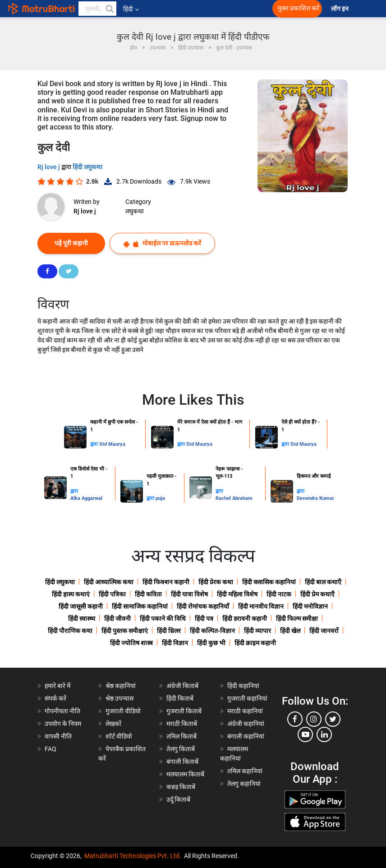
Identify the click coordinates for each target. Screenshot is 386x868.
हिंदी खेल (290, 631)
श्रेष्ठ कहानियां (121, 686)
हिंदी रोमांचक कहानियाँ (203, 606)
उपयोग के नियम (63, 724)
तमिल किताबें (182, 736)
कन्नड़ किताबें (181, 787)
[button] (109, 9)
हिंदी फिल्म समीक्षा (297, 619)
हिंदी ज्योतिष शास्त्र (131, 643)
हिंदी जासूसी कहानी (81, 606)
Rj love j (49, 167)
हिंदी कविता (148, 594)
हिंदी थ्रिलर (169, 631)
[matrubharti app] (199, 9)
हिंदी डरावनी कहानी (245, 619)
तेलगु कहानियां (244, 784)
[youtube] (305, 734)
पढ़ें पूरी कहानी (71, 243)
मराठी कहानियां (245, 711)
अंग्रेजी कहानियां (246, 724)
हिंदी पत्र (204, 619)
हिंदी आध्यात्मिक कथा (109, 582)
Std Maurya (112, 444)
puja (160, 498)
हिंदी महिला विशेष (237, 594)
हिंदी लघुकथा (87, 167)
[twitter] (333, 719)
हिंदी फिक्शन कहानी (166, 582)
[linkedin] (324, 734)
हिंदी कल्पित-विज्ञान (212, 631)
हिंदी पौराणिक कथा (70, 631)
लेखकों (113, 724)
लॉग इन (340, 9)
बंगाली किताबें (182, 762)
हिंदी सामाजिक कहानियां (140, 606)
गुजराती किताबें (184, 711)
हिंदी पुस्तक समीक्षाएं (125, 631)
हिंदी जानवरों (324, 631)
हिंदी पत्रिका (112, 594)
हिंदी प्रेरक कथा (216, 582)
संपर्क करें (55, 698)
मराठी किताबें (182, 724)
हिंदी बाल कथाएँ (323, 582)
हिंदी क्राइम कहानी (255, 643)
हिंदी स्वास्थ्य (82, 619)
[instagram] (314, 719)
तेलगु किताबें (181, 749)
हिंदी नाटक (279, 594)
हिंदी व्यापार (257, 631)
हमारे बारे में (57, 686)
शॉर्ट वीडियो (119, 736)
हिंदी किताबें (180, 698)
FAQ (51, 749)
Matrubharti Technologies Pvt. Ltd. (133, 856)
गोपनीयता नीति (62, 711)
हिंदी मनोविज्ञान (310, 606)
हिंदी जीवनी (117, 619)
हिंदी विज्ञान (175, 643)
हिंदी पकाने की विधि (163, 619)
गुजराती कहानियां (247, 698)
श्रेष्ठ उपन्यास (119, 698)
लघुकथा (135, 211)
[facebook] (295, 719)
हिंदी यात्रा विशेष (189, 594)
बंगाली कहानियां (246, 736)
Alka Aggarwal (86, 498)
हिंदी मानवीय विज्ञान (261, 606)
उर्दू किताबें (178, 799)
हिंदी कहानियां (243, 686)
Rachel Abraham (234, 498)
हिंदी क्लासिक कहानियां (269, 582)
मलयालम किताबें (185, 774)
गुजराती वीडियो (123, 711)
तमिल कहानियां (245, 771)
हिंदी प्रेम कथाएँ (317, 594)
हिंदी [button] (131, 9)
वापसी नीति (58, 736)
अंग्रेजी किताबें (182, 686)
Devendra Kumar (315, 498)
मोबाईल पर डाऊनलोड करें (162, 243)
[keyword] (97, 9)
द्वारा (95, 444)
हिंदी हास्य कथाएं (71, 594)
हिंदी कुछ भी (211, 643)
